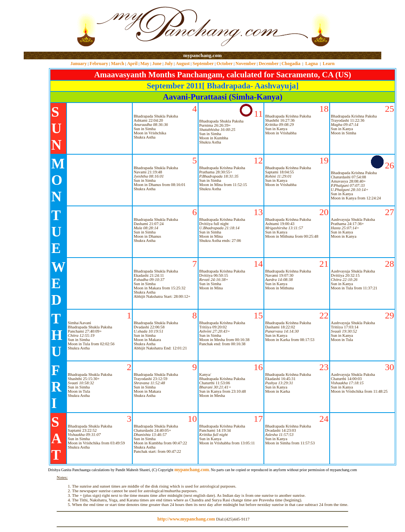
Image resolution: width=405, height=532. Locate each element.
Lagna (311, 64)
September (203, 64)
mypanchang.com (202, 55)
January (79, 64)
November (246, 64)
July (169, 64)
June (157, 64)
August (183, 64)
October (224, 64)
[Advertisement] (48, 26)
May (145, 64)
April (132, 64)
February (99, 64)
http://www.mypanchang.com (186, 519)
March (117, 64)
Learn (329, 64)
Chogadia (291, 64)
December (269, 64)
